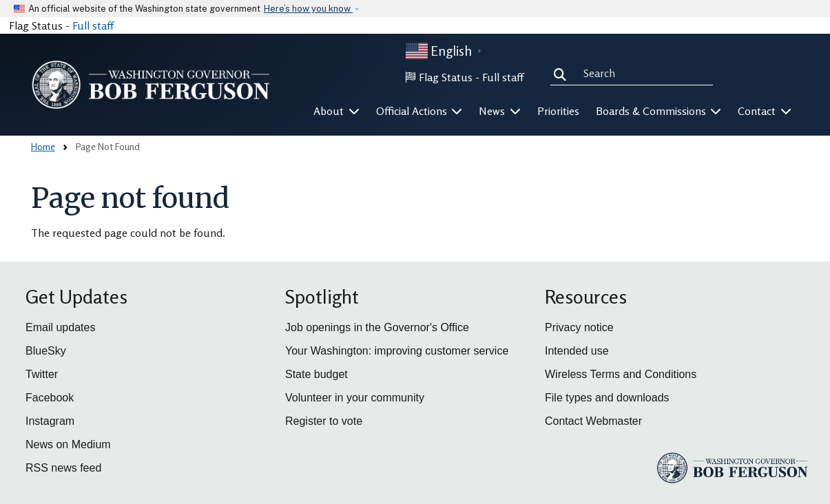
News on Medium (68, 444)
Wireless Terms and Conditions (621, 374)
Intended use (577, 351)
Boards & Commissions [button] (659, 111)
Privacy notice (579, 327)
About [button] (336, 111)
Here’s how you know (308, 9)
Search (563, 73)
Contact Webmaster (593, 421)
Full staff (93, 25)
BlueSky (46, 351)
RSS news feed (63, 468)
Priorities (558, 111)
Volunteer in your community (355, 398)
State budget (317, 374)
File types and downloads (607, 398)
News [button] (500, 111)
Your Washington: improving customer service (397, 351)
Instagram (50, 421)
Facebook (50, 398)
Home (43, 146)
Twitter (42, 374)
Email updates (60, 327)
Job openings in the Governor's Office (377, 327)
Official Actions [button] (419, 111)
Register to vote (324, 421)
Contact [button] (765, 111)
